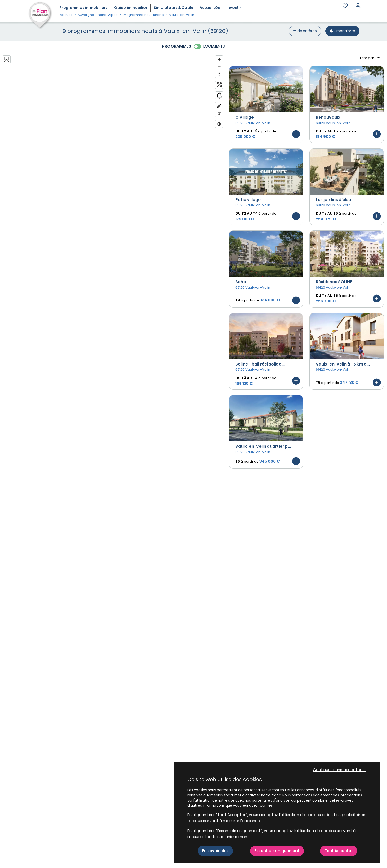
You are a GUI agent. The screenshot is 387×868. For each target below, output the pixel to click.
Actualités (210, 8)
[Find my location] (219, 124)
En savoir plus (215, 851)
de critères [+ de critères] (305, 31)
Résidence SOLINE (334, 282)
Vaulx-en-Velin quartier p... (263, 446)
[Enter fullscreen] (219, 85)
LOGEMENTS (214, 46)
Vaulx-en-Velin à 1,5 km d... (343, 364)
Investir (234, 8)
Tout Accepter (339, 851)
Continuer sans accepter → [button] (340, 770)
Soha (241, 282)
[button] (358, 6)
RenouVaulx (328, 117)
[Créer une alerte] (342, 31)
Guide (131, 8)
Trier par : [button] (368, 58)
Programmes (84, 8)
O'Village (245, 117)
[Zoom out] (219, 67)
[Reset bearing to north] (219, 74)
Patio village (248, 200)
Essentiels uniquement (277, 851)
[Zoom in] (219, 59)
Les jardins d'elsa (334, 200)
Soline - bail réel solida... (260, 364)
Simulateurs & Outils (173, 8)
